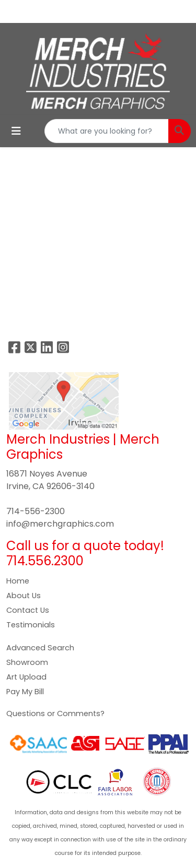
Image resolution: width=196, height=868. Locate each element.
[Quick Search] (107, 131)
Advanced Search (40, 648)
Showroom (27, 662)
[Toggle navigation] (16, 131)
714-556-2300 (36, 511)
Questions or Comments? (55, 714)
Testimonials (31, 625)
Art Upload (26, 677)
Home (18, 581)
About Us (24, 596)
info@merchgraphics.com (60, 524)
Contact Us (28, 610)
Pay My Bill (25, 692)
